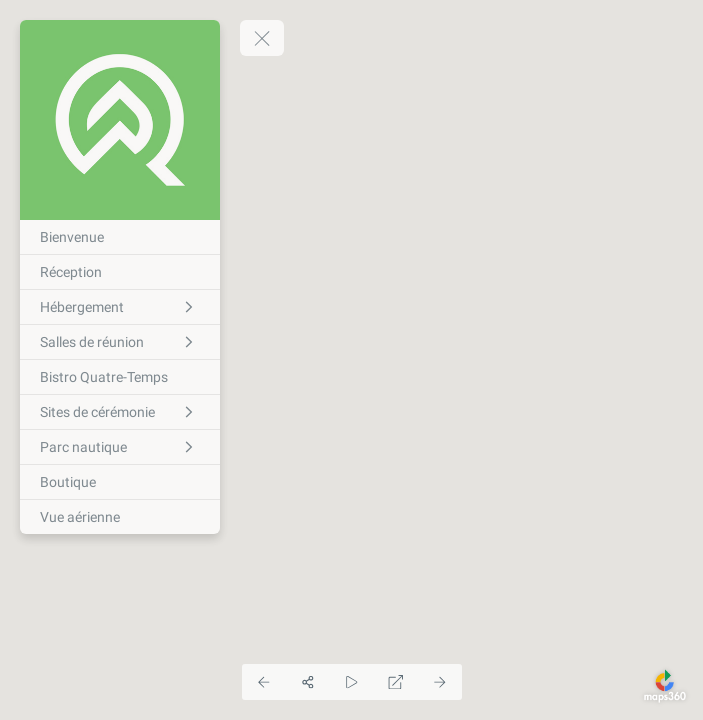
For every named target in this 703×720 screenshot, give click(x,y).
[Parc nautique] (120, 447)
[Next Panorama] (440, 682)
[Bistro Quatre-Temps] (120, 377)
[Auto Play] (352, 682)
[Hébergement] (120, 307)
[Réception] (120, 272)
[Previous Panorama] (264, 682)
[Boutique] (120, 482)
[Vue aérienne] (120, 517)
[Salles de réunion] (120, 342)
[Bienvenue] (120, 237)
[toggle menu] (262, 38)
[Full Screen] (396, 682)
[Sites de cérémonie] (120, 412)
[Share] (308, 682)
